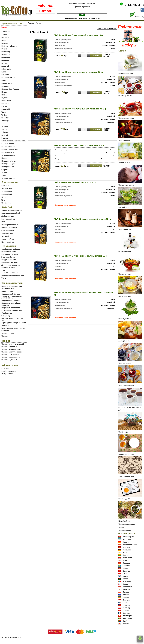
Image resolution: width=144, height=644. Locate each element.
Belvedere (5, 43)
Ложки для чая (8, 289)
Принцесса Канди (9, 161)
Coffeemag (6, 52)
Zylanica (5, 132)
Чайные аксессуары (127, 524)
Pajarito (4, 98)
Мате (3, 222)
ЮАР (125, 621)
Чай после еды (125, 363)
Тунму (4, 175)
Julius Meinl (6, 69)
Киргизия (126, 571)
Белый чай (6, 186)
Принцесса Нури (8, 164)
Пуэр (3, 197)
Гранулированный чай (11, 213)
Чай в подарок (124, 432)
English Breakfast (9, 371)
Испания (126, 563)
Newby (4, 92)
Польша (126, 592)
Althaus (4, 34)
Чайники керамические (11, 349)
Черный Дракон (8, 178)
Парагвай (127, 589)
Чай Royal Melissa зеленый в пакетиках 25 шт (76, 182)
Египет (125, 552)
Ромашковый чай (126, 74)
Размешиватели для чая (12, 310)
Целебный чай (124, 521)
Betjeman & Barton (9, 46)
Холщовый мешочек (10, 273)
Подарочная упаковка (10, 301)
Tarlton (4, 112)
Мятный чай (123, 207)
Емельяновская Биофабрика (13, 141)
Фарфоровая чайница (11, 249)
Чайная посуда (8, 333)
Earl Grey (5, 369)
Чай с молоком (125, 229)
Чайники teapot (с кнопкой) (13, 344)
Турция (126, 610)
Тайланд (126, 608)
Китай (125, 574)
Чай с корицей (124, 140)
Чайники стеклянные (10, 355)
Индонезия (127, 558)
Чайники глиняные (9, 347)
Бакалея (45, 11)
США (125, 603)
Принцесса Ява (8, 167)
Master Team (7, 83)
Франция (126, 613)
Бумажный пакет (8, 268)
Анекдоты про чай (126, 476)
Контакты (91, 3)
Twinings (5, 121)
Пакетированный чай (10, 225)
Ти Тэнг (4, 172)
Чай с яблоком (124, 274)
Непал (125, 584)
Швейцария (127, 616)
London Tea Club (8, 78)
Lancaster (5, 75)
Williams (5, 126)
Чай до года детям (126, 185)
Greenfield (6, 57)
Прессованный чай (9, 228)
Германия (127, 550)
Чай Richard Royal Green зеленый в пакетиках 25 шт (79, 35)
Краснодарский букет (10, 149)
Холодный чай (124, 341)
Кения (125, 568)
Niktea (4, 95)
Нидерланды (128, 587)
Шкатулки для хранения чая (13, 328)
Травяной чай (7, 233)
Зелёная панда (8, 144)
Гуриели (5, 138)
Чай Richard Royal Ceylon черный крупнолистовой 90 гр (81, 256)
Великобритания (130, 545)
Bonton (4, 49)
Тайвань (126, 605)
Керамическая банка (10, 262)
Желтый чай (7, 189)
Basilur (4, 40)
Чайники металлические (12, 352)
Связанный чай (8, 230)
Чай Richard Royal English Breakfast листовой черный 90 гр (83, 219)
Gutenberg (6, 60)
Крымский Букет (8, 152)
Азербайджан (128, 537)
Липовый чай (124, 163)
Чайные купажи (125, 530)
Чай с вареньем (125, 96)
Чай (51, 6)
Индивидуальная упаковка (13, 275)
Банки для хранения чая (12, 286)
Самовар (5, 331)
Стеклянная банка (9, 252)
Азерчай (5, 135)
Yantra (4, 129)
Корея (125, 576)
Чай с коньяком (125, 252)
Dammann (6, 55)
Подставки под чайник (11, 308)
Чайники (5, 336)
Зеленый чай (7, 191)
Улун (3, 200)
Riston (4, 106)
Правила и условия (82, 7)
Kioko (4, 72)
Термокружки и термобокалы (14, 323)
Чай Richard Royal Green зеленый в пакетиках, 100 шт (80, 146)
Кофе (41, 6)
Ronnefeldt (6, 109)
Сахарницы (6, 316)
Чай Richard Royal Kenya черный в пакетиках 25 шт (79, 72)
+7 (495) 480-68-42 (134, 5)
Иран (125, 560)
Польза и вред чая (126, 454)
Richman (5, 103)
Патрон (4, 158)
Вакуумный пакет (9, 260)
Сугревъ (5, 170)
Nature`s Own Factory (10, 89)
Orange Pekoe (7, 374)
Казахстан (127, 566)
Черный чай (6, 203)
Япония (126, 624)
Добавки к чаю (8, 216)
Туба (3, 270)
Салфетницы (7, 313)
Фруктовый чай (8, 239)
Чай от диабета (125, 319)
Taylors (4, 115)
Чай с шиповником (126, 118)
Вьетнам (126, 547)
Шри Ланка (127, 618)
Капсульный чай (8, 219)
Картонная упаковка (10, 254)
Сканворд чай (124, 499)
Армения (126, 542)
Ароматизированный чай (12, 210)
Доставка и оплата (77, 3)
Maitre (4, 80)
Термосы (5, 325)
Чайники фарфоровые (11, 357)
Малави (126, 579)
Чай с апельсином (126, 385)
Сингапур (127, 600)
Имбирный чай (125, 296)
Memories (5, 86)
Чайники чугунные (9, 360)
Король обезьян (8, 147)
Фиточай (5, 236)
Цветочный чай (8, 242)
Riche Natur (6, 101)
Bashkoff (5, 37)
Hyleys (4, 63)
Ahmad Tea (6, 32)
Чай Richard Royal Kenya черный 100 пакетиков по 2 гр (80, 109)
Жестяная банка (8, 257)
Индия (125, 555)
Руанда (126, 597)
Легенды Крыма (8, 155)
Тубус (4, 278)
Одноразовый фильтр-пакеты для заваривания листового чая (12, 296)
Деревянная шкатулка (11, 265)
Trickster (5, 118)
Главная (31, 23)
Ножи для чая (7, 291)
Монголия (127, 581)
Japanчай (5, 66)
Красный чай (7, 194)
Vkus (3, 124)
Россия (126, 595)
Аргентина (127, 539)
